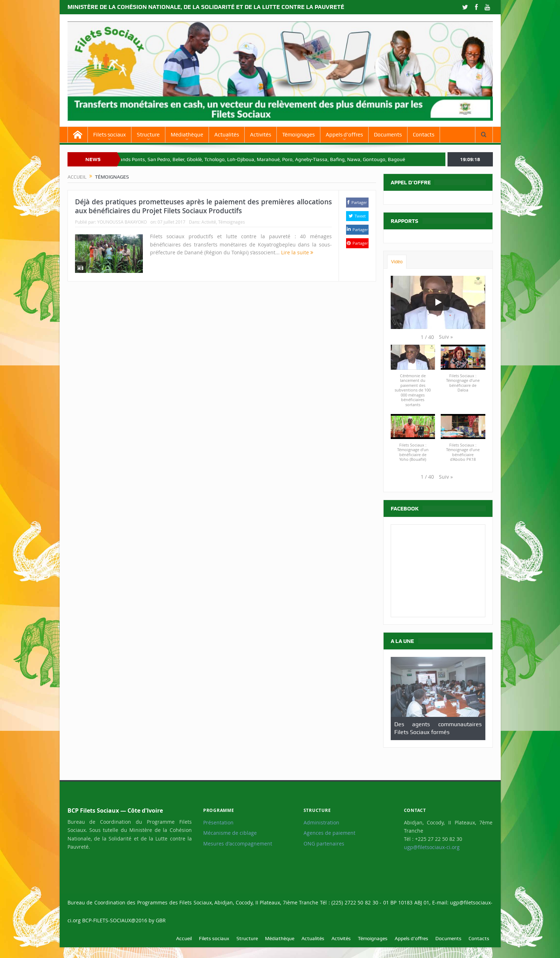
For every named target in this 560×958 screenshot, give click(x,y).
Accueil (184, 938)
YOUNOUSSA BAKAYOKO (122, 222)
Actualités (227, 135)
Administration (321, 823)
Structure (148, 135)
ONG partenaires (324, 844)
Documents (388, 135)
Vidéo (397, 262)
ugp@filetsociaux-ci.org (432, 847)
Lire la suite (297, 252)
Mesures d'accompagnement (238, 844)
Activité (209, 222)
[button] (446, 337)
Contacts (424, 135)
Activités (261, 135)
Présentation (218, 823)
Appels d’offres (344, 135)
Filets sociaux (109, 135)
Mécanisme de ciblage (230, 833)
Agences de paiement (329, 833)
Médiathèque (187, 135)
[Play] (438, 302)
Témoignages (298, 135)
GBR (161, 920)
